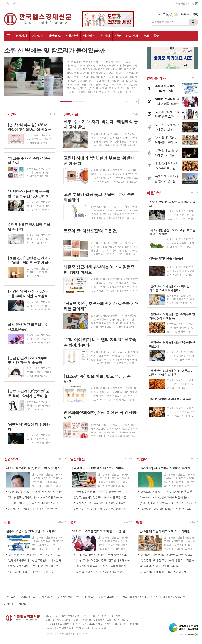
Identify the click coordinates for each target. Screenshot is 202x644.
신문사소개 (10, 597)
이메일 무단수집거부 (174, 597)
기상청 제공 (169, 16)
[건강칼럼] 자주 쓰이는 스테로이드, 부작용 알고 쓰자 (168, 555)
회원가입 (181, 3)
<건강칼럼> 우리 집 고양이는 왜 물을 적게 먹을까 (167, 560)
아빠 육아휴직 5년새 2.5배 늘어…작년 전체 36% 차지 (102, 509)
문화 (146, 36)
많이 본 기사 (156, 78)
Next (136, 101)
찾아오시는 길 (28, 597)
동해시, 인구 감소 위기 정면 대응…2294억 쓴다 (33, 509)
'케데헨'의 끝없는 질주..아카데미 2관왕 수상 (98, 572)
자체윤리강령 (46, 597)
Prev (131, 101)
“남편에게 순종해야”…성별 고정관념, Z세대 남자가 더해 (36, 560)
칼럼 (157, 36)
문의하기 (22, 604)
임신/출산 (89, 36)
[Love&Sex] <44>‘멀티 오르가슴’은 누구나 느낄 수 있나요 (168, 509)
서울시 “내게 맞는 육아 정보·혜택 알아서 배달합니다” (102, 503)
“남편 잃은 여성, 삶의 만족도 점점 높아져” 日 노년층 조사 (36, 555)
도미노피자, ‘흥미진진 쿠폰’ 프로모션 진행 (31, 572)
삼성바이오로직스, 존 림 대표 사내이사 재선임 (33, 503)
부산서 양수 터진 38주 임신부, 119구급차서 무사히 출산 (102, 492)
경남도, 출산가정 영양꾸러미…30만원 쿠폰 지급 (100, 497)
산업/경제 (132, 36)
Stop (127, 101)
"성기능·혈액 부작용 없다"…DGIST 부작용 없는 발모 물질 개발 (36, 497)
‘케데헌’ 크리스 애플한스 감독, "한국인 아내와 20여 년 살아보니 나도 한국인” (102, 560)
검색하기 (194, 22)
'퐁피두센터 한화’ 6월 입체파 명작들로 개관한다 (100, 566)
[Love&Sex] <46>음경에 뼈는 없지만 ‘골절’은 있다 (167, 492)
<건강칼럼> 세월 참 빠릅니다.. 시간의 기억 (163, 572)
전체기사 (21, 36)
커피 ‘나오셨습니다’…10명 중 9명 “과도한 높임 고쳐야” (36, 566)
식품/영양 (72, 36)
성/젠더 (105, 36)
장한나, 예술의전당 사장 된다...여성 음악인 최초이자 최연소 (102, 555)
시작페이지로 (8, 3)
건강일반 (37, 36)
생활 (118, 36)
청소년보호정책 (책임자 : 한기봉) (141, 597)
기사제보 (9, 604)
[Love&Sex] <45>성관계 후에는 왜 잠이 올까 (164, 497)
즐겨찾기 (14, 3)
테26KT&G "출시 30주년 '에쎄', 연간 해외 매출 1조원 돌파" (36, 492)
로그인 (191, 3)
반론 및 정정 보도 (86, 597)
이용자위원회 (65, 597)
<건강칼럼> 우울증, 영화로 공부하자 (160, 566)
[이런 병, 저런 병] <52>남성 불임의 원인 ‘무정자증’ (168, 503)
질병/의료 (54, 36)
